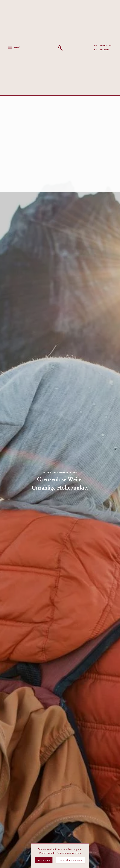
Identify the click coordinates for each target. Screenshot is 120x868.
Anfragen (106, 45)
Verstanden (44, 860)
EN (96, 50)
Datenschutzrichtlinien (70, 860)
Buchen (104, 50)
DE (96, 45)
